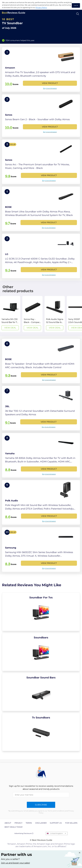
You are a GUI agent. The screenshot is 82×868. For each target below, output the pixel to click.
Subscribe (41, 805)
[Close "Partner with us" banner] (80, 853)
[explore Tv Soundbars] (41, 732)
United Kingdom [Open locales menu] (57, 833)
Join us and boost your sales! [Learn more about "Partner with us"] (15, 863)
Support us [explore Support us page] (56, 823)
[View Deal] (10, 314)
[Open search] (78, 14)
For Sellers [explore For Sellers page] (71, 823)
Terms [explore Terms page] (29, 823)
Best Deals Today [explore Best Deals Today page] (14, 827)
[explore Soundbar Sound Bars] (41, 692)
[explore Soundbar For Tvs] (41, 612)
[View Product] (41, 70)
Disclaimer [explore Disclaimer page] (41, 823)
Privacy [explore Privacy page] (18, 823)
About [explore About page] (8, 823)
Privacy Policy (41, 7)
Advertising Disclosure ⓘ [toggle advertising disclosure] (24, 833)
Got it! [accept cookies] (76, 5)
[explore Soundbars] (41, 652)
